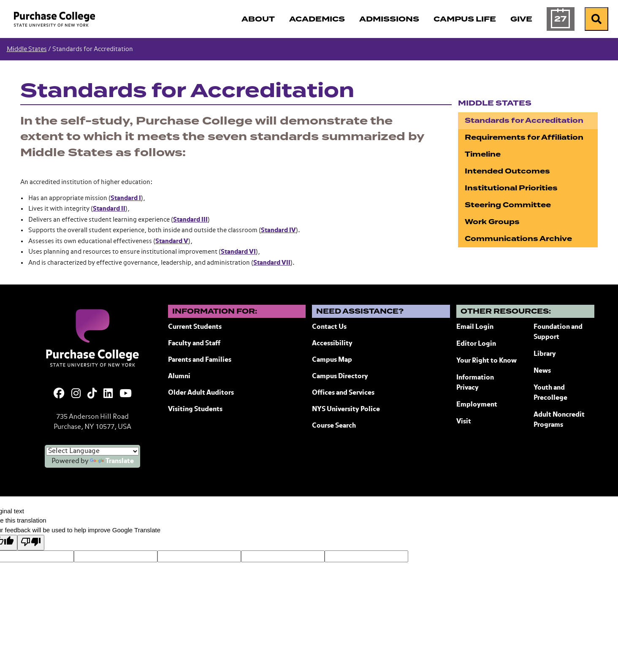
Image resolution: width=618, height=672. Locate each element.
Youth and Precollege (550, 393)
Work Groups (492, 222)
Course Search (334, 426)
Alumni (179, 377)
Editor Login (476, 344)
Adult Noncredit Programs (559, 420)
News (542, 371)
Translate (112, 461)
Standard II (109, 209)
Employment (477, 405)
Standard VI (238, 252)
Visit (464, 422)
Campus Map (332, 360)
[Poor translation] (31, 543)
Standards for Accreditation (524, 121)
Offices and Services (343, 393)
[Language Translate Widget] (92, 451)
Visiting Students (195, 409)
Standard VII (272, 263)
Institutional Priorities (511, 188)
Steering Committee (508, 205)
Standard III (190, 220)
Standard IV (278, 230)
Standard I (126, 198)
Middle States (27, 49)
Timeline (483, 154)
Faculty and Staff (194, 344)
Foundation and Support (558, 332)
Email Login (475, 327)
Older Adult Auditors (201, 393)
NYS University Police (346, 409)
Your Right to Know (487, 361)
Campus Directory (340, 377)
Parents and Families (200, 360)
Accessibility (332, 344)
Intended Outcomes (507, 171)
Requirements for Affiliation (524, 137)
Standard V (172, 241)
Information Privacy (475, 383)
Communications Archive (518, 239)
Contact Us (329, 327)
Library (545, 354)
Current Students (195, 327)
